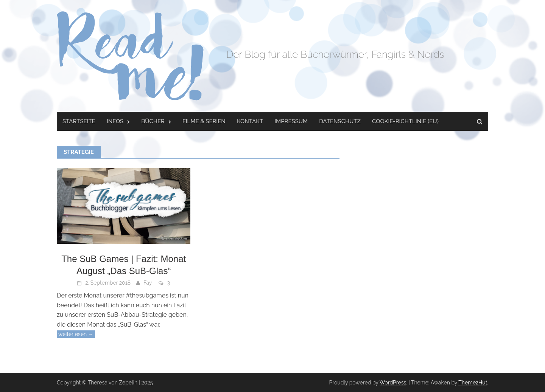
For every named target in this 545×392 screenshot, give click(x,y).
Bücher (153, 121)
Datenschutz (340, 121)
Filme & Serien (204, 121)
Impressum (291, 121)
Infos (115, 121)
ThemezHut (473, 383)
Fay (148, 283)
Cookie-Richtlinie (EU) (405, 121)
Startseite (79, 121)
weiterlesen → (76, 334)
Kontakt (250, 121)
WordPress (393, 383)
